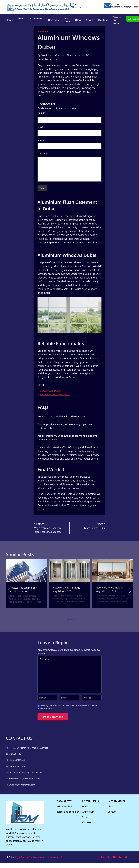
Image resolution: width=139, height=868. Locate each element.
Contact (103, 20)
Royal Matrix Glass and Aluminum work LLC (39, 857)
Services (54, 20)
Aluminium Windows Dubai (55, 394)
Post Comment (53, 717)
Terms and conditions (69, 812)
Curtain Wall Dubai (50, 391)
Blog (78, 20)
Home (10, 20)
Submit (42, 188)
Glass (21, 20)
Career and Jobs (117, 20)
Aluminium (37, 20)
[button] (130, 590)
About (90, 20)
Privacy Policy (64, 807)
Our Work (67, 20)
